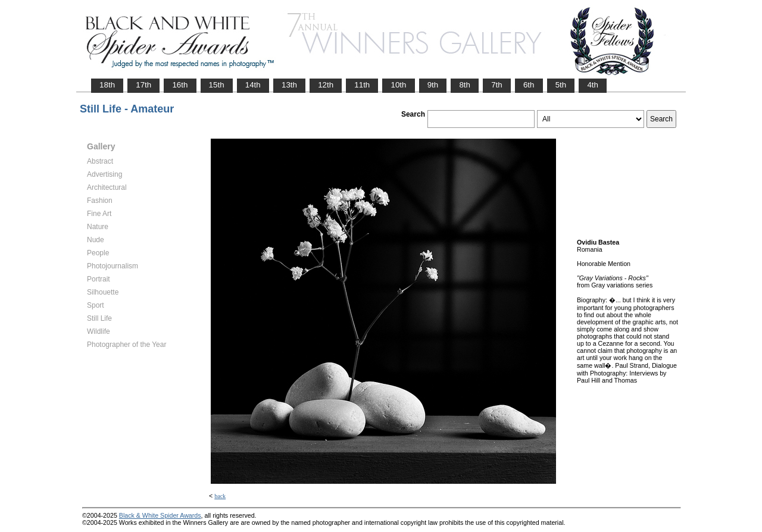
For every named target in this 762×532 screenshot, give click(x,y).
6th (529, 85)
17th (143, 85)
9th (433, 85)
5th (561, 85)
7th (497, 85)
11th (362, 85)
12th (326, 85)
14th (253, 85)
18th (107, 85)
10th (398, 85)
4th (593, 85)
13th (289, 85)
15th (217, 85)
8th (465, 85)
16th (180, 85)
